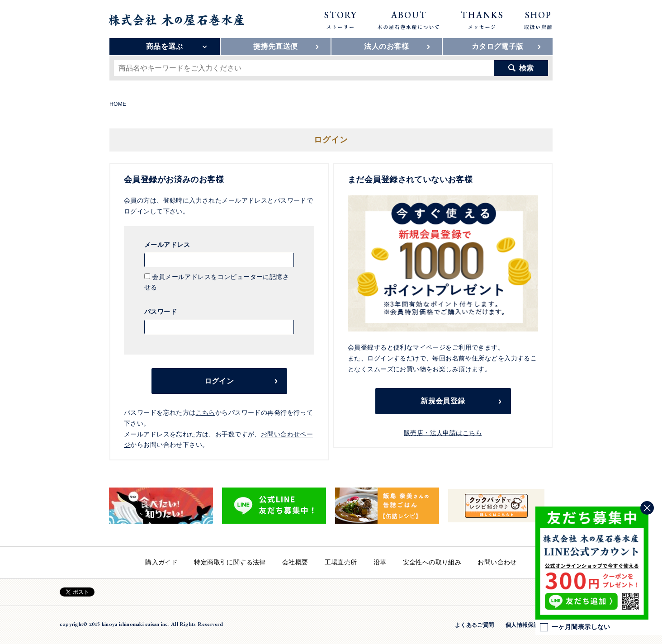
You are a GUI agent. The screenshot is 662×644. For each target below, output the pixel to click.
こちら (206, 412)
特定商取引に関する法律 (230, 562)
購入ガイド (161, 562)
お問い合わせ (497, 562)
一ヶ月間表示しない (575, 627)
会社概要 (295, 562)
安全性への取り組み (432, 562)
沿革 (380, 562)
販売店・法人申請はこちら (443, 433)
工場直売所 (341, 562)
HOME (118, 104)
